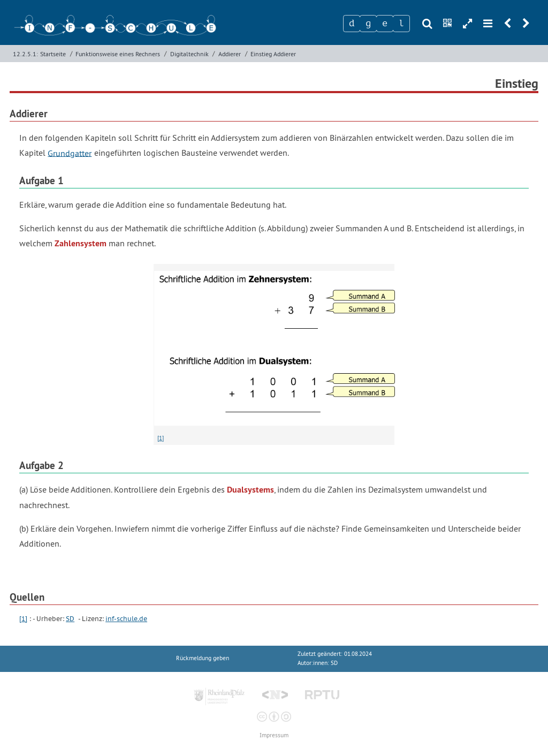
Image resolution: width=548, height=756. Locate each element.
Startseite (53, 54)
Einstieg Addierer (273, 54)
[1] (161, 438)
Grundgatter (70, 153)
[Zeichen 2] (368, 24)
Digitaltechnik (189, 54)
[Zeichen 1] (352, 24)
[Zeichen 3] (385, 24)
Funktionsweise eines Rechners (118, 54)
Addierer (230, 54)
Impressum (274, 735)
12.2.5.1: (25, 54)
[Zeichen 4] (401, 24)
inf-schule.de (126, 619)
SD (70, 619)
